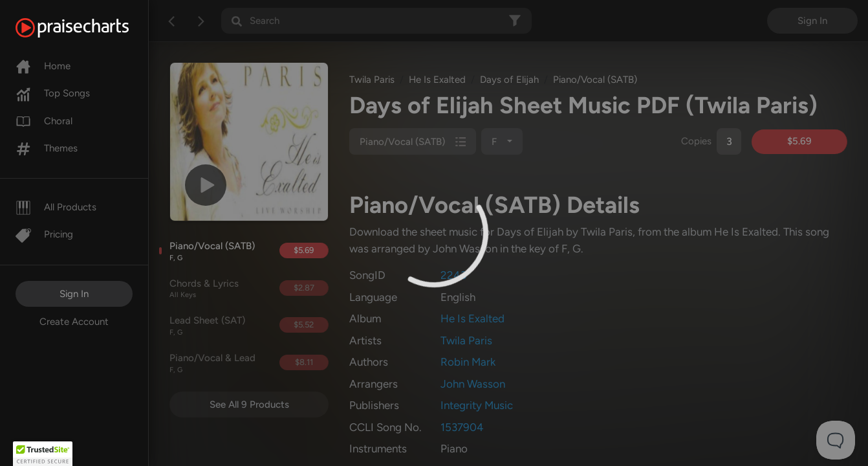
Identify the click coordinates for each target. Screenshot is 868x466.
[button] (43, 454)
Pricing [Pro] (44, 234)
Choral (44, 121)
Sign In (74, 294)
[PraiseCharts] (88, 28)
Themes (47, 148)
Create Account (74, 322)
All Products (56, 207)
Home (43, 66)
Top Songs (53, 93)
